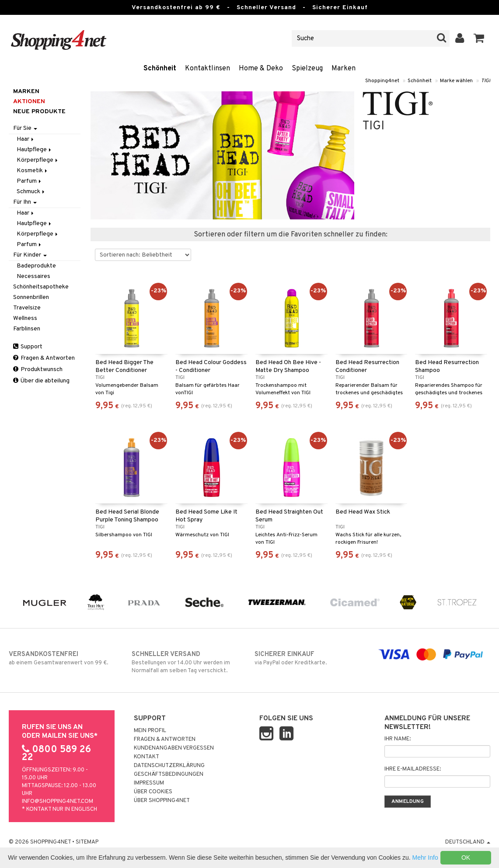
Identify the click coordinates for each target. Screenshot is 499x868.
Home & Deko (261, 69)
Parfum (30, 181)
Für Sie (25, 128)
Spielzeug (307, 69)
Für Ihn (25, 202)
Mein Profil (150, 731)
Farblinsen (27, 329)
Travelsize (27, 308)
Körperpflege (38, 160)
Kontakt (147, 757)
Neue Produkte (39, 112)
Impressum (149, 783)
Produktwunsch (38, 370)
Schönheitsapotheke (41, 287)
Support (28, 347)
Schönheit (160, 69)
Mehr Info (425, 858)
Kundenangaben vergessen (174, 748)
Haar (26, 139)
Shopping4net (382, 81)
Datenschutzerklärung (169, 766)
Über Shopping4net (162, 801)
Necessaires (33, 276)
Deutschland (468, 842)
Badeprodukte (36, 266)
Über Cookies (153, 792)
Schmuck (31, 192)
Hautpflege (35, 150)
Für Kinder (30, 255)
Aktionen (29, 102)
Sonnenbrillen (31, 297)
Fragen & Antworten (44, 358)
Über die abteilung (41, 381)
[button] (479, 38)
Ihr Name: (398, 739)
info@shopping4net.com (58, 802)
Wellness (25, 318)
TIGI (486, 81)
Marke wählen (456, 81)
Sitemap (87, 842)
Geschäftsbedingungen (169, 774)
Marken (344, 69)
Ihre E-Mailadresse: (413, 769)
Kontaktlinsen (208, 69)
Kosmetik (33, 171)
